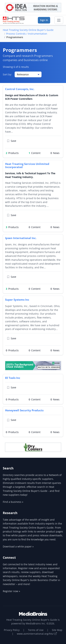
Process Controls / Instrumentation (27, 34)
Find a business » (13, 502)
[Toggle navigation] (59, 20)
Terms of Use (36, 630)
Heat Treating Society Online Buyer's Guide (28, 30)
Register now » (11, 591)
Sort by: (7, 74)
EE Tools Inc (13, 378)
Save (12, 141)
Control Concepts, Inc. (20, 89)
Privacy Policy (12, 630)
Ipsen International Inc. (21, 238)
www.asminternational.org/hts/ (37, 634)
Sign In (44, 20)
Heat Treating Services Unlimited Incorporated (27, 166)
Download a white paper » (18, 546)
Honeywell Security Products (24, 410)
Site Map (57, 630)
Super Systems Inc (17, 300)
